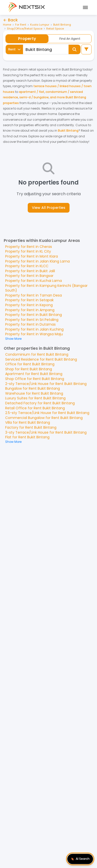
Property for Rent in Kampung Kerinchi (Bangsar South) (46, 288)
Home (7, 25)
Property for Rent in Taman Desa (34, 295)
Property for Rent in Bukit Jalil (30, 271)
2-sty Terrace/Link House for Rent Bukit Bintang (46, 384)
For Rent (21, 25)
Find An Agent (70, 39)
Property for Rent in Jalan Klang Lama (37, 261)
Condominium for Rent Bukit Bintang (37, 354)
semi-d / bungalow (34, 97)
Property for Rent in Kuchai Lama (34, 281)
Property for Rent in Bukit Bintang (34, 315)
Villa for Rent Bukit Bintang (28, 422)
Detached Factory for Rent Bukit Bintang (40, 403)
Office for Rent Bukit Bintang (30, 364)
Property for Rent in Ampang (30, 310)
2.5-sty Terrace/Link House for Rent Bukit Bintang (47, 413)
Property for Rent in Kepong (29, 305)
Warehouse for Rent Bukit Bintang (34, 393)
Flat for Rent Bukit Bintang (27, 437)
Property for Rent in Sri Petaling (32, 320)
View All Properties (49, 208)
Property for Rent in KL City (28, 251)
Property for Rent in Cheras (29, 247)
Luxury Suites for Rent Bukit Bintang (35, 398)
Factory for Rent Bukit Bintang (31, 427)
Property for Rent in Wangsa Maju (34, 334)
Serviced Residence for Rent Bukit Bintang (41, 359)
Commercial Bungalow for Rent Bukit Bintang (44, 418)
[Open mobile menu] (85, 7)
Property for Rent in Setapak (29, 300)
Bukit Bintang (62, 25)
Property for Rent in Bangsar (29, 276)
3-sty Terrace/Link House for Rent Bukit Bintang (46, 432)
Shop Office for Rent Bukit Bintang (35, 379)
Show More (13, 339)
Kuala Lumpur (40, 25)
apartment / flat (32, 92)
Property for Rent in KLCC (27, 266)
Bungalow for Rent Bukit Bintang (33, 388)
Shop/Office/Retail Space (25, 29)
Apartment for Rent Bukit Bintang (34, 374)
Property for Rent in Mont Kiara (32, 256)
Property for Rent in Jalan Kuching (34, 329)
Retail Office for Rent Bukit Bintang (35, 408)
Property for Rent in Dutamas (30, 324)
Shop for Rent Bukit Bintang (29, 369)
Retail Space (55, 29)
